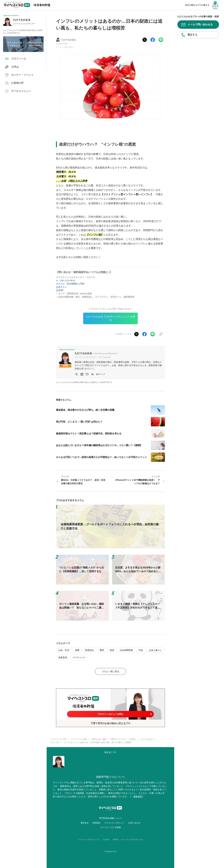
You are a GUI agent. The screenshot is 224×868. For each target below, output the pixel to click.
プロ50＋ (106, 840)
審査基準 (138, 797)
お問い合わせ (134, 823)
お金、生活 (64, 650)
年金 (141, 650)
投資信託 (89, 650)
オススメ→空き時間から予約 (71, 284)
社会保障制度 (126, 650)
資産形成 (63, 657)
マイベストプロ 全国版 (110, 827)
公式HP (60, 290)
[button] (100, 374)
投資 (112, 650)
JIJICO (115, 840)
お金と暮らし (69, 47)
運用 (102, 650)
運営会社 (85, 823)
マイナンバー (79, 657)
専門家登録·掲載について (111, 818)
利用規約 (96, 823)
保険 (77, 650)
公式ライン (61, 287)
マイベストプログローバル (132, 840)
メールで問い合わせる (200, 24)
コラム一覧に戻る (110, 671)
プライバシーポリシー (114, 823)
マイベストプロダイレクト (89, 840)
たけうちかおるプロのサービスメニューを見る (110, 318)
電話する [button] (192, 35)
